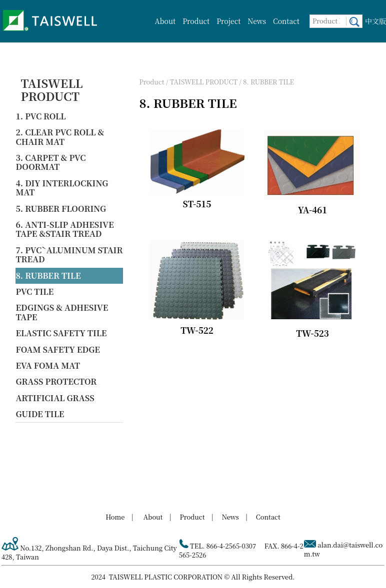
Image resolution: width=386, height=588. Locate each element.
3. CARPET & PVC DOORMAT (50, 162)
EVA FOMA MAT (48, 365)
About (165, 21)
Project (228, 21)
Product (196, 21)
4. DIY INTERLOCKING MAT (62, 188)
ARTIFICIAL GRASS (55, 398)
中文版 (375, 21)
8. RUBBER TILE (48, 276)
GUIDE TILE (40, 414)
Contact (286, 21)
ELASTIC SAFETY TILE (61, 333)
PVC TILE (34, 292)
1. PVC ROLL (40, 116)
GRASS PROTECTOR (56, 381)
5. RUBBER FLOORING (61, 209)
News (257, 21)
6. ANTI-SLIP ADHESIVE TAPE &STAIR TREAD (64, 229)
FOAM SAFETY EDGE (58, 349)
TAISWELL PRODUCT (51, 90)
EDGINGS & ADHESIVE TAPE (62, 312)
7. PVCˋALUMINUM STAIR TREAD (69, 255)
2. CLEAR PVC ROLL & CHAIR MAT (60, 137)
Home (115, 517)
